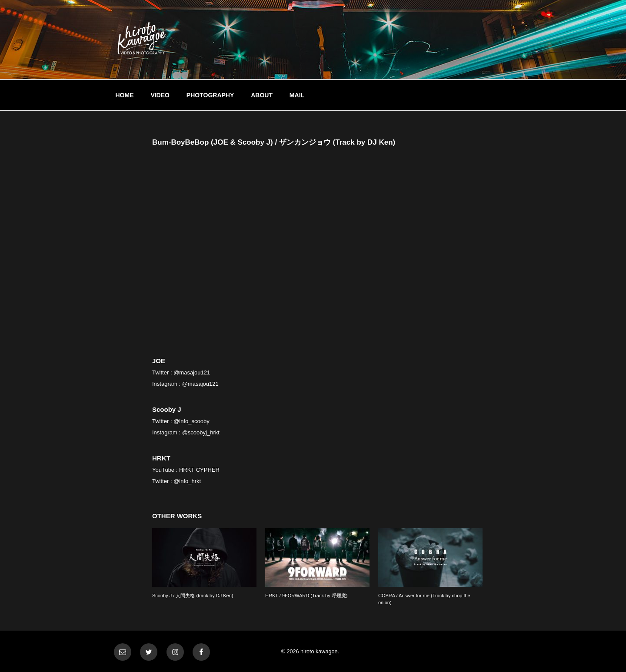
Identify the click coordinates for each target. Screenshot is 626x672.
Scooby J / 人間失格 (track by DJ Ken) (193, 596)
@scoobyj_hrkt (201, 432)
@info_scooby (191, 421)
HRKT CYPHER (199, 470)
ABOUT (262, 95)
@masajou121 (192, 372)
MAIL (297, 95)
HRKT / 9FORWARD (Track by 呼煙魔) (306, 596)
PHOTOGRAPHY (210, 95)
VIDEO (160, 95)
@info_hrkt (187, 481)
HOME (125, 95)
